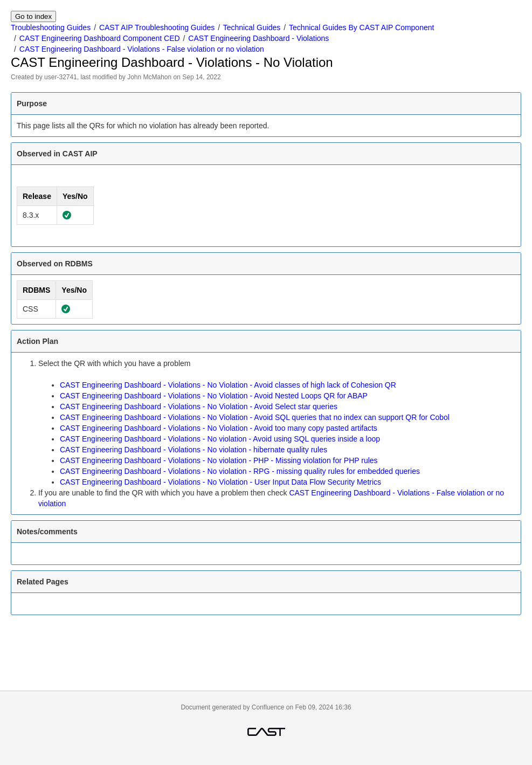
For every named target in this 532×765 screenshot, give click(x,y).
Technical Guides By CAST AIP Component (362, 27)
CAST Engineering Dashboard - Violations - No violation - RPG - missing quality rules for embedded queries (240, 471)
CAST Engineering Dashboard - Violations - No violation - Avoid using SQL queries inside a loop (220, 439)
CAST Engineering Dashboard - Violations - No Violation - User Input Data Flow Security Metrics (220, 482)
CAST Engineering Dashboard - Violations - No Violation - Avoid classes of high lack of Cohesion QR (228, 385)
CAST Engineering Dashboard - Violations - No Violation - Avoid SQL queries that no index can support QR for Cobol (255, 417)
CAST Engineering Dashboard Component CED (100, 38)
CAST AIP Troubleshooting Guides (157, 27)
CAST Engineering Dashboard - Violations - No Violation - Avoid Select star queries (199, 406)
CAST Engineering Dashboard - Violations (258, 38)
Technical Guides (252, 27)
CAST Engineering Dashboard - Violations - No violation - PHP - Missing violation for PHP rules (219, 460)
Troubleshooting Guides (51, 27)
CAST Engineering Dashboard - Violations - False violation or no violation (142, 49)
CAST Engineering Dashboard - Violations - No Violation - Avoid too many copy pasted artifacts (219, 428)
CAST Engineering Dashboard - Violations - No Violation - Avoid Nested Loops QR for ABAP (214, 396)
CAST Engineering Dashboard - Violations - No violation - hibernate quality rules (194, 450)
